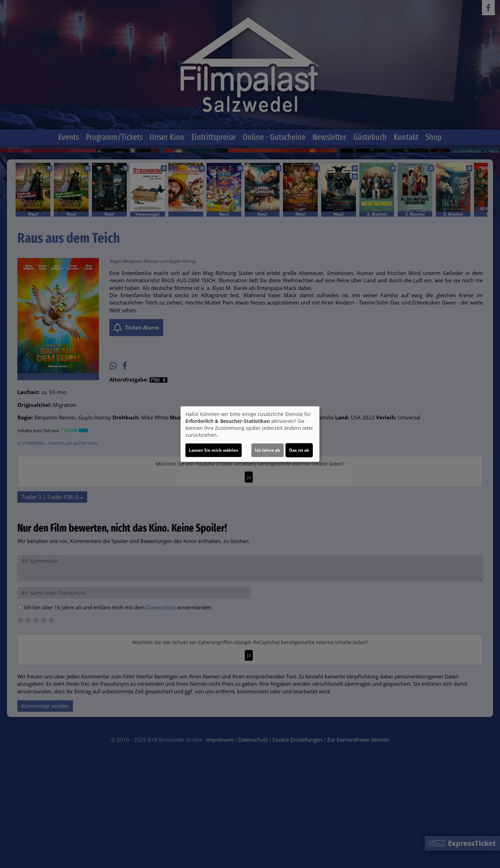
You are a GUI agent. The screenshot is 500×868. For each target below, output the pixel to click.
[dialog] (250, 434)
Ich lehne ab (268, 450)
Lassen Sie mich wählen (214, 450)
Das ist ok (299, 450)
